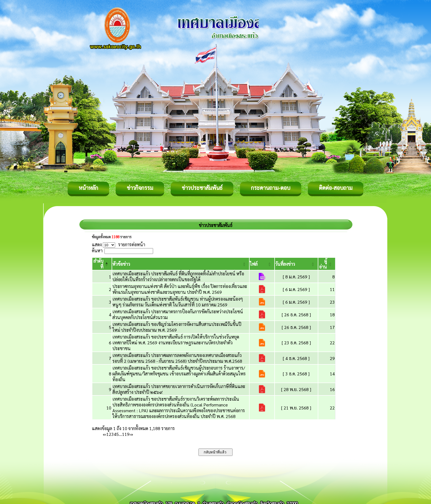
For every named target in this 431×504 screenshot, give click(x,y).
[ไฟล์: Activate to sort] (262, 264)
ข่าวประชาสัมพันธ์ (202, 188)
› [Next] (130, 434)
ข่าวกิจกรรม (140, 188)
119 (126, 434)
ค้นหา (97, 250)
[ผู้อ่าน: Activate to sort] (327, 264)
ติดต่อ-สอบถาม (336, 188)
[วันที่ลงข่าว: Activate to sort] (296, 264)
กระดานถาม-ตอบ (271, 188)
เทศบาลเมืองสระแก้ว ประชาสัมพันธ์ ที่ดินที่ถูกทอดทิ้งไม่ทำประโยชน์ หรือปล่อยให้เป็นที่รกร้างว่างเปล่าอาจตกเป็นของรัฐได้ (178, 276)
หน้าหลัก (88, 188)
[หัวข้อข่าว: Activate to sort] (181, 264)
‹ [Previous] (106, 434)
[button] (121, 264)
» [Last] (132, 434)
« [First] (104, 434)
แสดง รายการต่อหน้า (118, 244)
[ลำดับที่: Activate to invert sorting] (102, 264)
